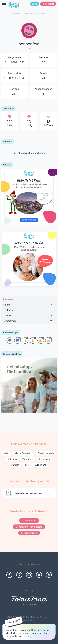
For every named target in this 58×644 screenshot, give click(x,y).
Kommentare (29, 322)
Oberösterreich (46, 453)
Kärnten (15, 465)
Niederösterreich (24, 453)
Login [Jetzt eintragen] (35, 4)
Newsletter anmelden (28, 493)
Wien (7, 453)
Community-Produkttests (29, 527)
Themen (29, 316)
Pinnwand (9, 299)
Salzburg (12, 459)
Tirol (27, 465)
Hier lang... (28, 636)
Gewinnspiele (29, 521)
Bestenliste (9, 310)
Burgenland (41, 465)
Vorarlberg (28, 459)
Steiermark (44, 459)
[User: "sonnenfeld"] (29, 36)
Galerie (29, 305)
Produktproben (29, 533)
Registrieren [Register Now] (48, 4)
